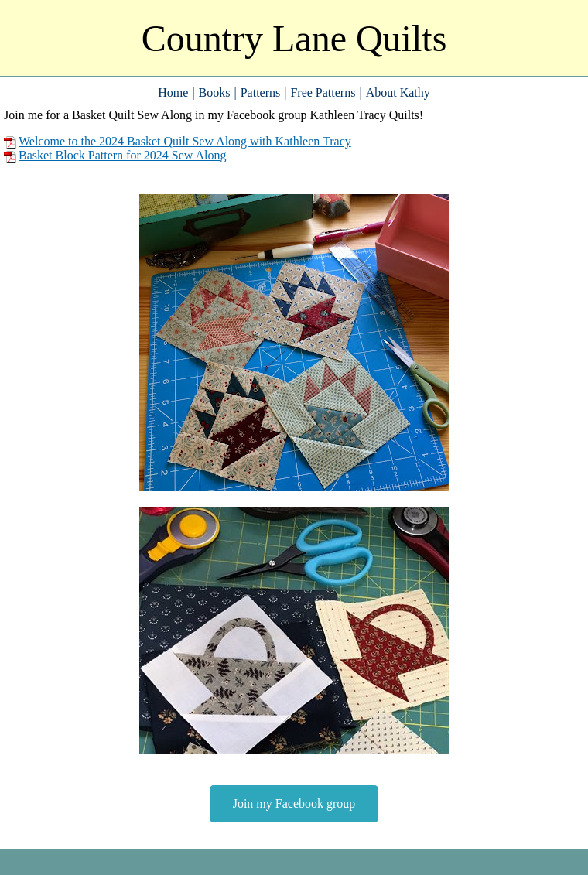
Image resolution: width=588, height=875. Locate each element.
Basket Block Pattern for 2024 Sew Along (115, 156)
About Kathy (398, 92)
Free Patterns (323, 92)
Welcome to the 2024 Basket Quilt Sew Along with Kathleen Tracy (178, 142)
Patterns (261, 92)
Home (173, 92)
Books (215, 92)
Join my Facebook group (294, 803)
